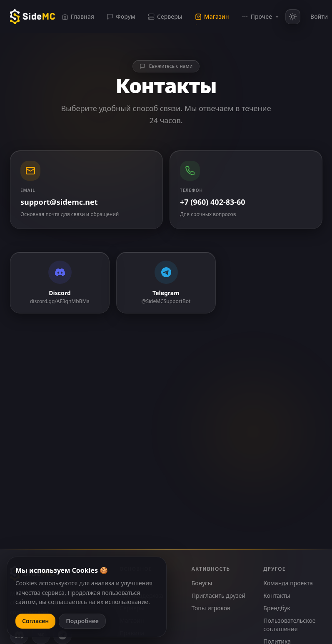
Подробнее (82, 621)
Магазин (212, 17)
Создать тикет (166, 425)
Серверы (165, 16)
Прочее (261, 16)
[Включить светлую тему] (293, 17)
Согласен (35, 621)
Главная (78, 16)
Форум (121, 16)
